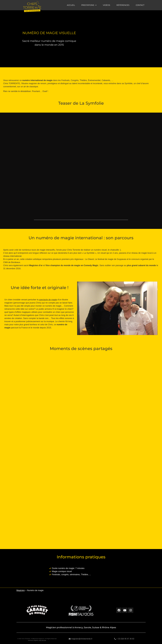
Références (123, 5)
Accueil (71, 5)
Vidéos (106, 5)
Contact (140, 5)
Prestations (89, 5)
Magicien (21, 590)
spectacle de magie (48, 300)
